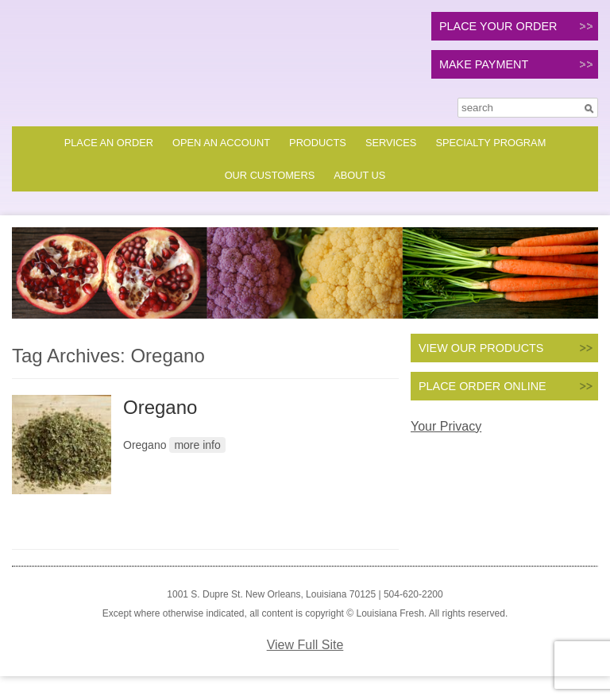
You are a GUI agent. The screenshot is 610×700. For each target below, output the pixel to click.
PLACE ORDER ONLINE (483, 386)
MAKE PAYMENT (484, 64)
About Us (359, 175)
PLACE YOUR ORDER (498, 26)
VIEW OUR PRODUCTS (481, 348)
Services (391, 143)
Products (318, 143)
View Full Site (305, 645)
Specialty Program (490, 143)
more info (197, 445)
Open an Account (221, 143)
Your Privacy (446, 426)
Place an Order (109, 143)
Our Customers (270, 175)
